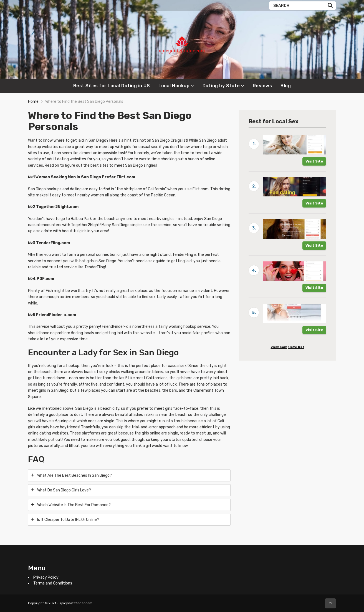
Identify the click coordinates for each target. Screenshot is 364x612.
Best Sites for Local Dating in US (112, 86)
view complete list (288, 347)
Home (33, 102)
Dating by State (221, 86)
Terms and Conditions (53, 583)
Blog (286, 86)
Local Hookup (174, 86)
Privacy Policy (46, 577)
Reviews (262, 86)
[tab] (129, 475)
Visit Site (314, 161)
